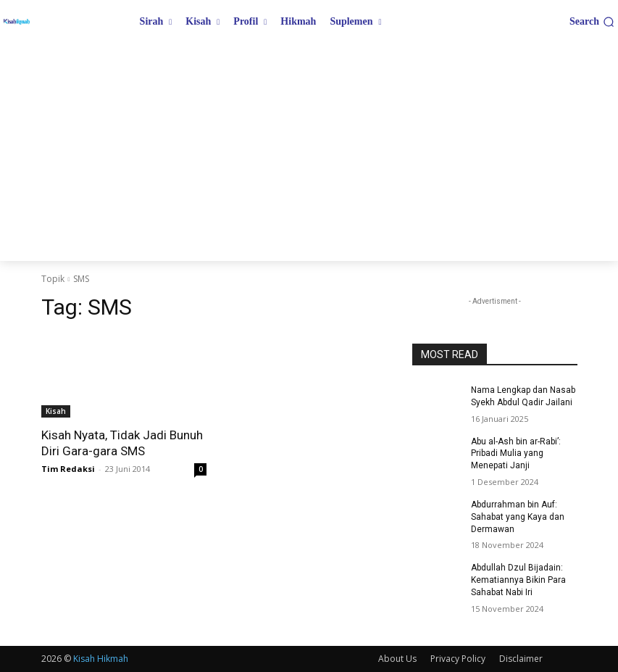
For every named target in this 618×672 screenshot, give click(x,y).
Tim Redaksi (68, 469)
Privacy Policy (458, 659)
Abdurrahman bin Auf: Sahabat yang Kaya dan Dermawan (518, 517)
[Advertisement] (309, 152)
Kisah (56, 411)
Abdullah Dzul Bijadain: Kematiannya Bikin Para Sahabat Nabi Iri (518, 580)
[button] (592, 22)
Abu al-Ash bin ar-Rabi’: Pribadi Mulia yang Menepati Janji (516, 454)
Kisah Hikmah (101, 659)
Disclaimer (521, 659)
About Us (397, 659)
